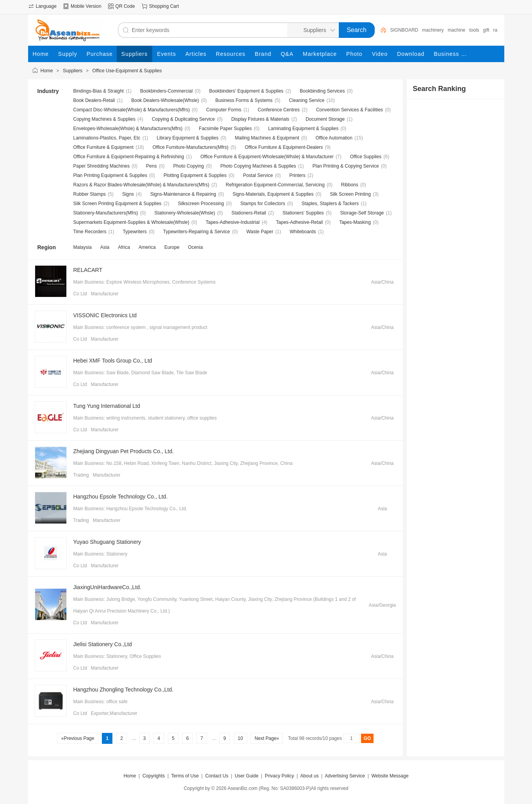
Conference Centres (278, 110)
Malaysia (83, 247)
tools (474, 30)
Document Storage (325, 119)
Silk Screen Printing (350, 194)
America (147, 247)
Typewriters (134, 232)
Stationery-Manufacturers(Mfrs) (106, 213)
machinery (433, 30)
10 (240, 738)
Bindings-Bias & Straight (99, 91)
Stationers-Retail (249, 213)
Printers (297, 175)
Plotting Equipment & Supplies (195, 175)
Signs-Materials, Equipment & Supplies (273, 194)
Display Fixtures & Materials (260, 119)
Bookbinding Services (322, 91)
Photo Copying (189, 166)
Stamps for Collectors (263, 204)
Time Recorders (90, 232)
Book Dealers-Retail (94, 100)
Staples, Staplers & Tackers (330, 204)
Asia (105, 247)
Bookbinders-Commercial (166, 91)
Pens (151, 166)
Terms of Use (185, 776)
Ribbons (350, 185)
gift (486, 30)
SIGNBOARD (404, 30)
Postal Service (258, 175)
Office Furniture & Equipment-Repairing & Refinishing (129, 157)
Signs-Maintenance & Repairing (183, 194)
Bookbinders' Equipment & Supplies (246, 91)
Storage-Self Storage (362, 213)
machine (456, 30)
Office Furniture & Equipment (104, 147)
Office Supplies (366, 157)
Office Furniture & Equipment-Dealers (284, 147)
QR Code (125, 6)
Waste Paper (260, 232)
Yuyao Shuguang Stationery (107, 542)
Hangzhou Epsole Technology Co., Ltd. (121, 497)
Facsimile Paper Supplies (225, 129)
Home (47, 71)
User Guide (246, 776)
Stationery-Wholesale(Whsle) (185, 213)
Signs (128, 194)
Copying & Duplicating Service (183, 119)
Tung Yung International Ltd (107, 406)
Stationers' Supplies (303, 213)
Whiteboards (303, 232)
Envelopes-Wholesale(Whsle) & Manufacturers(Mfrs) (128, 129)
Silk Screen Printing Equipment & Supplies (117, 204)
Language (46, 6)
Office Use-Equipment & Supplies (127, 71)
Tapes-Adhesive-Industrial (233, 222)
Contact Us (217, 776)
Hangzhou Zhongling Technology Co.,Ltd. (124, 690)
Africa (124, 247)
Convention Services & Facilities (350, 110)
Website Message (390, 776)
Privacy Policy (280, 776)
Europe (172, 247)
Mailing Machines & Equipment (267, 138)
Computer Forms (224, 110)
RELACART (88, 270)
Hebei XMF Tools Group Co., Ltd (113, 361)
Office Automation (334, 138)
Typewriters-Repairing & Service (197, 232)
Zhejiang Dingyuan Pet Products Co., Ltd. (124, 451)
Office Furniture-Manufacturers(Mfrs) (191, 147)
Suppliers (73, 71)
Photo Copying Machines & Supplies (258, 166)
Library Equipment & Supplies (188, 138)
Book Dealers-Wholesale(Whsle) (165, 100)
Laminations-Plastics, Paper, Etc (107, 138)
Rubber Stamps (90, 194)
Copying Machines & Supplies (104, 119)
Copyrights (154, 776)
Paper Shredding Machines (102, 166)
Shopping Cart (164, 6)
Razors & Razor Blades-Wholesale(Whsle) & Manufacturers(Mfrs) (141, 185)
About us (309, 776)
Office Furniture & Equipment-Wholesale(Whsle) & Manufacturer (267, 157)
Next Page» (267, 738)
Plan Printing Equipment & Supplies (110, 175)
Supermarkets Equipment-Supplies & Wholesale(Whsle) (131, 222)
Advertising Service (345, 776)
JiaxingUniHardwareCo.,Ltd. (107, 587)
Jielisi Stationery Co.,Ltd (103, 644)
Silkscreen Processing (201, 204)
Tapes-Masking (355, 222)
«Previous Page (77, 738)
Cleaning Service (307, 100)
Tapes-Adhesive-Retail (299, 222)
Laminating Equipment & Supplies (303, 129)
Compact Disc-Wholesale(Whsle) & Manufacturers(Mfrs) (132, 110)
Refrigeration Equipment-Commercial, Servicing (275, 185)
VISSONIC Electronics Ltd (105, 315)
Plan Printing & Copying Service (346, 166)
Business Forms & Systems (244, 100)
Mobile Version (86, 6)
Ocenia (196, 247)
